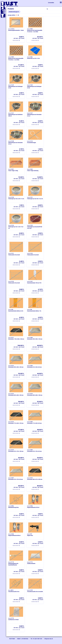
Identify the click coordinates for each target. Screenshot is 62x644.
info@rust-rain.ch (49, 639)
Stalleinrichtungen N (14, 12)
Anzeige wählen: (12, 15)
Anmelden (51, 3)
